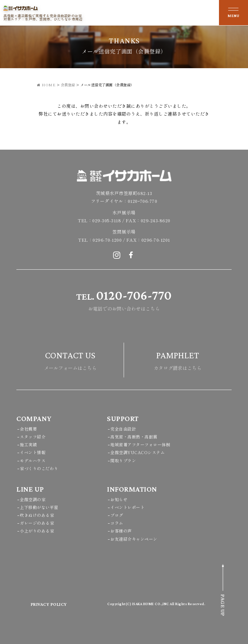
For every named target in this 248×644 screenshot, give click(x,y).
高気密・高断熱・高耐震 (134, 437)
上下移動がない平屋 (39, 507)
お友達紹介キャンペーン (134, 539)
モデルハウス (33, 460)
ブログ (117, 515)
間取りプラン (123, 460)
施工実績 (28, 444)
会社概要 (28, 429)
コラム (117, 523)
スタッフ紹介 (33, 437)
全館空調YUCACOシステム (137, 452)
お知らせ (119, 499)
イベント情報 (33, 452)
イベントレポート (127, 507)
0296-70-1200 (107, 240)
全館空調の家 (33, 499)
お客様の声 (121, 531)
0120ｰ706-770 (143, 201)
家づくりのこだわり (39, 468)
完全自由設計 (123, 429)
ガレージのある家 (37, 523)
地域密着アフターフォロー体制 (140, 444)
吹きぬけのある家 (37, 515)
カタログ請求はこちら (178, 359)
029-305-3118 (107, 220)
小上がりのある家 (37, 531)
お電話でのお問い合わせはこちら (124, 299)
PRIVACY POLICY (49, 604)
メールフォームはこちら (70, 359)
